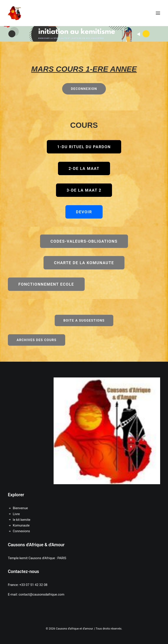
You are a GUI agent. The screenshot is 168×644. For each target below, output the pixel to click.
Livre (16, 514)
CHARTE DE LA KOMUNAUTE (84, 263)
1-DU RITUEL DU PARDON (84, 147)
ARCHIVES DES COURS (37, 340)
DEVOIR (84, 212)
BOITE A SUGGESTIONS (84, 320)
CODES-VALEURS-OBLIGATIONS (84, 241)
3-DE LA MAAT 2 (84, 190)
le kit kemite (22, 520)
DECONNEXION (84, 89)
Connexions (22, 531)
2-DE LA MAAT (84, 168)
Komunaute (21, 525)
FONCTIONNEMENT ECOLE (46, 284)
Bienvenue (20, 508)
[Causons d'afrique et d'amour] (15, 13)
